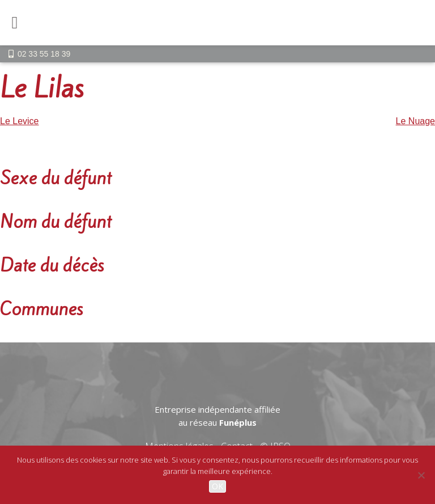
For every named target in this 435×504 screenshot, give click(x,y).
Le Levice (20, 121)
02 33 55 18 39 (44, 54)
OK (217, 486)
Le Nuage (415, 121)
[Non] (421, 475)
